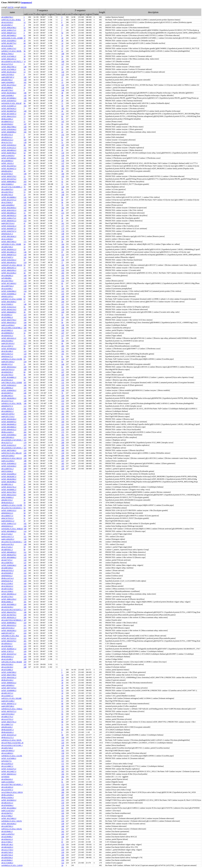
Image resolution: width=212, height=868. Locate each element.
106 (25, 93)
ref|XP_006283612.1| (9, 249)
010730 (10, 7)
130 (63, 187)
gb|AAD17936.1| (7, 281)
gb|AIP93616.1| (7, 644)
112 (63, 114)
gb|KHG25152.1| (7, 140)
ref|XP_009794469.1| (9, 35)
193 (63, 307)
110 (63, 72)
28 (62, 101)
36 (62, 41)
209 (25, 466)
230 (25, 286)
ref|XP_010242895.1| (9, 474)
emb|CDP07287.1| (8, 77)
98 (25, 171)
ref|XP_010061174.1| (9, 48)
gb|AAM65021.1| (8, 411)
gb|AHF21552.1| (7, 135)
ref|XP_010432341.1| (9, 226)
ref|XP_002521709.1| (9, 492)
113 (25, 406)
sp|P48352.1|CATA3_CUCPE (12, 359)
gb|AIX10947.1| (7, 25)
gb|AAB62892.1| (7, 276)
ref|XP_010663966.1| (9, 291)
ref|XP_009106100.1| (9, 419)
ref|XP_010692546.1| (9, 565)
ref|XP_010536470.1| (9, 101)
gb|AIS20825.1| (7, 315)
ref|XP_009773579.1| (9, 688)
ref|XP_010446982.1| (9, 294)
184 (25, 604)
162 (25, 257)
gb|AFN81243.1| (7, 380)
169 (25, 111)
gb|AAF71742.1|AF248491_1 (12, 187)
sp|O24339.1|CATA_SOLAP (11, 103)
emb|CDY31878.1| (8, 414)
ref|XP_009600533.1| (9, 683)
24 (25, 484)
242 (25, 409)
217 (63, 336)
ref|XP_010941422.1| (9, 385)
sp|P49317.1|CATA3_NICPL (11, 51)
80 (25, 495)
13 (62, 67)
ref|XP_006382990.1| (9, 479)
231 (63, 135)
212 (25, 221)
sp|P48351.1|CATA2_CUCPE (12, 505)
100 (25, 174)
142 (25, 210)
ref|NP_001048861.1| (9, 377)
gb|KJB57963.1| (7, 80)
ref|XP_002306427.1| (9, 168)
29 (62, 25)
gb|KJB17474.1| (7, 500)
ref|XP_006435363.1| (9, 322)
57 (62, 184)
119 (63, 153)
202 (25, 432)
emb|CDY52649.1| (8, 456)
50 (62, 106)
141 (63, 192)
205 (25, 218)
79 (62, 46)
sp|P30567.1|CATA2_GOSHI (12, 299)
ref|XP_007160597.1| (9, 114)
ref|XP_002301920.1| (9, 93)
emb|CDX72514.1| (8, 223)
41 (25, 69)
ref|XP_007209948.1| (9, 98)
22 (62, 51)
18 (25, 474)
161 (25, 82)
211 (63, 349)
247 (63, 333)
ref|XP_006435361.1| (9, 677)
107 (25, 124)
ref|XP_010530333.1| (9, 145)
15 (62, 82)
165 (25, 132)
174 (63, 229)
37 (25, 38)
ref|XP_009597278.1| (9, 176)
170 (25, 283)
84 (62, 200)
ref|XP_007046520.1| (9, 349)
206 (63, 458)
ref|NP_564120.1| (8, 409)
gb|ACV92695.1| (7, 304)
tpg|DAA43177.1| (8, 537)
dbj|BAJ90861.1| (7, 602)
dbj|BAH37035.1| (8, 570)
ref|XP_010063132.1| (9, 510)
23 (62, 129)
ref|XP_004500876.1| (9, 422)
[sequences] (26, 2)
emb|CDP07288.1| (8, 706)
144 (63, 90)
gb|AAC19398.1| (7, 591)
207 (25, 620)
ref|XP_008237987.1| (9, 67)
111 (63, 158)
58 (25, 513)
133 (63, 385)
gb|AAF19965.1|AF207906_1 (12, 328)
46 (62, 95)
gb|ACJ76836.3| (7, 202)
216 (63, 430)
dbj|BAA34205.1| (8, 432)
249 (25, 659)
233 (25, 448)
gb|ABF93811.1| (7, 550)
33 (62, 221)
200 (25, 328)
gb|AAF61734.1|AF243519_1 (12, 508)
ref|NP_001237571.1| (9, 200)
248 (63, 364)
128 (63, 330)
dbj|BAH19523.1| (8, 503)
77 (25, 119)
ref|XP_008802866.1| (9, 182)
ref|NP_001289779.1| (9, 43)
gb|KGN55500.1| (7, 664)
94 (62, 322)
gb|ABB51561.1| (7, 484)
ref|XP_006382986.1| (9, 482)
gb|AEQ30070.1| (7, 393)
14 (62, 43)
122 (25, 351)
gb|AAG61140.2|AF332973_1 (12, 610)
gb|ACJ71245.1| (7, 547)
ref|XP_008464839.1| (9, 312)
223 (25, 638)
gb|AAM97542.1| (8, 286)
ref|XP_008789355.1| (9, 215)
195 (63, 176)
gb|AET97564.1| (7, 174)
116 (25, 189)
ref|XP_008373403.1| (9, 242)
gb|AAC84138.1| (7, 667)
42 (62, 182)
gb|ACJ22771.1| (7, 443)
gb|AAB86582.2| (7, 388)
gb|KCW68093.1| (8, 497)
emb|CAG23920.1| (8, 461)
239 (25, 367)
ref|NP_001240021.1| (9, 252)
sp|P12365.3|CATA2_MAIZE (12, 662)
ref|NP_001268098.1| (9, 197)
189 (25, 369)
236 (25, 453)
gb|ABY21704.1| (7, 597)
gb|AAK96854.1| (7, 161)
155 (25, 101)
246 (25, 393)
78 (25, 236)
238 (25, 469)
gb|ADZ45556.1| (7, 372)
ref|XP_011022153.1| (9, 307)
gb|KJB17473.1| (7, 364)
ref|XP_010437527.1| (9, 231)
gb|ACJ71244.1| (7, 534)
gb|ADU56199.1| (7, 607)
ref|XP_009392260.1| (9, 630)
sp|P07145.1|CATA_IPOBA (11, 20)
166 (25, 98)
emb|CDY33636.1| (8, 362)
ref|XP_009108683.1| (9, 427)
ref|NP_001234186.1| (9, 273)
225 (25, 644)
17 (62, 98)
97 (62, 252)
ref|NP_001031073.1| (9, 654)
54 (62, 56)
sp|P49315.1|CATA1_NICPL (11, 403)
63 (62, 124)
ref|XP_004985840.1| (9, 623)
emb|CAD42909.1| (8, 205)
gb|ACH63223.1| (7, 586)
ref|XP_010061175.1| (9, 218)
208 (63, 443)
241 (25, 654)
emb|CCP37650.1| (8, 75)
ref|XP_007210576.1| (9, 179)
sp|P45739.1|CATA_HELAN (11, 453)
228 (63, 375)
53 (25, 163)
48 (62, 93)
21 (62, 80)
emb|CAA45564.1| (8, 325)
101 (25, 281)
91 (25, 518)
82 (62, 116)
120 (25, 140)
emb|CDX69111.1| (8, 521)
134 (63, 278)
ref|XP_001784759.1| (9, 615)
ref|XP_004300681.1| (9, 490)
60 (25, 550)
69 (25, 158)
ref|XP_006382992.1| (9, 398)
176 (25, 597)
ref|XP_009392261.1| (9, 617)
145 (63, 236)
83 (62, 119)
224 (25, 450)
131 (25, 197)
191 (63, 354)
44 (25, 273)
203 (25, 182)
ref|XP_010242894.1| (9, 41)
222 (25, 184)
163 (25, 317)
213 (25, 628)
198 (25, 612)
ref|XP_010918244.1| (9, 129)
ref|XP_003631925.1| (9, 210)
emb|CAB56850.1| (8, 685)
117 (63, 304)
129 (25, 202)
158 (63, 398)
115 (25, 270)
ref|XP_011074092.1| (9, 69)
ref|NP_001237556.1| (9, 85)
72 (62, 179)
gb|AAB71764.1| (7, 90)
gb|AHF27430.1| (7, 247)
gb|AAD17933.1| (7, 375)
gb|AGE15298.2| (7, 46)
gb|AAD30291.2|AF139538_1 (12, 440)
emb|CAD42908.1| (8, 82)
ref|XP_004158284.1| (9, 302)
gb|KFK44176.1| (7, 581)
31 (25, 168)
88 (62, 210)
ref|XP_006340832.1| (9, 213)
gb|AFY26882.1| (7, 670)
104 (25, 526)
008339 (24, 7)
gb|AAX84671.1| (7, 696)
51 (62, 142)
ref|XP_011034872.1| (9, 106)
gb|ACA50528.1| (7, 239)
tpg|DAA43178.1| (8, 544)
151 (25, 179)
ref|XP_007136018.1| (9, 283)
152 (63, 281)
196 (63, 247)
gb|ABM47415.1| (7, 122)
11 (25, 54)
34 (25, 114)
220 (63, 396)
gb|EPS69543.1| (7, 576)
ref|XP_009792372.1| (9, 711)
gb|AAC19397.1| (7, 346)
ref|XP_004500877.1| (9, 229)
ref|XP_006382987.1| (9, 476)
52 (25, 28)
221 (63, 427)
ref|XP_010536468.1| (9, 435)
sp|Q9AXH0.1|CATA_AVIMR (12, 38)
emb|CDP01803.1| (8, 437)
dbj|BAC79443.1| (8, 54)
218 (25, 458)
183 (63, 108)
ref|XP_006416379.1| (9, 641)
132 (63, 249)
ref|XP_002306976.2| (9, 111)
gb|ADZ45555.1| (7, 336)
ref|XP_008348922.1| (9, 552)
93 (25, 265)
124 (63, 155)
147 (63, 122)
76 (25, 187)
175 (63, 432)
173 (63, 377)
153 (25, 576)
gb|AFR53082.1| (7, 646)
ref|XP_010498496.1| (9, 691)
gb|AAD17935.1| (7, 192)
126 (63, 88)
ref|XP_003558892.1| (9, 604)
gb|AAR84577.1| (7, 516)
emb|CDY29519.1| (8, 343)
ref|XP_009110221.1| (9, 338)
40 (62, 148)
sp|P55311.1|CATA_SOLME (11, 698)
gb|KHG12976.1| (7, 296)
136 (63, 161)
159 (63, 453)
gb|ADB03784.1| (7, 17)
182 (25, 150)
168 (25, 325)
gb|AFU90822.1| (7, 317)
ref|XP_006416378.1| (9, 612)
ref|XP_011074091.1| (9, 56)
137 (63, 163)
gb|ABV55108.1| (7, 589)
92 (62, 33)
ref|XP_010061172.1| (9, 30)
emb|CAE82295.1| (8, 539)
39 (25, 226)
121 (63, 369)
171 (25, 242)
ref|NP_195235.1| (8, 163)
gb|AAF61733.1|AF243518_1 (12, 542)
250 (25, 662)
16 (25, 88)
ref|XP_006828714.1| (9, 33)
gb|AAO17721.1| (7, 401)
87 (25, 260)
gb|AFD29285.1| (7, 573)
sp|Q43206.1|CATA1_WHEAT (12, 529)
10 (25, 46)
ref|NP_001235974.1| (9, 166)
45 (62, 127)
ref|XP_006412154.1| (9, 495)
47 (62, 215)
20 (62, 38)
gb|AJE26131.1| (7, 137)
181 (63, 435)
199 (63, 445)
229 (63, 312)
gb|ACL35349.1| (7, 584)
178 (63, 231)
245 (25, 414)
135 (25, 200)
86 (25, 145)
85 (62, 283)
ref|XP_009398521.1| (9, 594)
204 (25, 435)
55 (62, 315)
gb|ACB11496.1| (7, 351)
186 (63, 299)
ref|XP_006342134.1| (9, 309)
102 (63, 208)
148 (25, 67)
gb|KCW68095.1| (8, 184)
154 (63, 239)
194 (25, 322)
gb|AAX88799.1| (7, 563)
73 (25, 116)
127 (63, 64)
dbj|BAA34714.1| (8, 578)
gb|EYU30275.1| (7, 354)
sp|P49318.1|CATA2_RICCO (12, 458)
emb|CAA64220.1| (8, 155)
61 (25, 35)
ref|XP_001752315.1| (9, 638)
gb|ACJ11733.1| (7, 142)
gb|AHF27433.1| (7, 195)
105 (25, 77)
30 (25, 497)
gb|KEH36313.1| (7, 513)
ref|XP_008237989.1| (9, 127)
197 (25, 610)
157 (25, 205)
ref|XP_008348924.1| (9, 150)
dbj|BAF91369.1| (7, 680)
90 (62, 189)
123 (25, 289)
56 (62, 242)
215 (63, 213)
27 (62, 48)
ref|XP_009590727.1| (9, 704)
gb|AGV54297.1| (7, 257)
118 (25, 255)
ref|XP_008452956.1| (9, 270)
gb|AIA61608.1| (7, 289)
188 (63, 296)
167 (25, 390)
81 (62, 137)
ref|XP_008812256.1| (9, 599)
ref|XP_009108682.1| (9, 531)
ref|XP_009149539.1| (9, 262)
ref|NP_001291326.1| (9, 72)
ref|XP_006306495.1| (9, 424)
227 (25, 315)
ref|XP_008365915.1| (9, 221)
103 (25, 106)
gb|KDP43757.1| (7, 406)
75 (25, 48)
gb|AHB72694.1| (7, 568)
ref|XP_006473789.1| (9, 675)
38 (25, 56)
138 (63, 325)
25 (62, 59)
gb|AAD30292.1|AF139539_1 (12, 448)
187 (25, 383)
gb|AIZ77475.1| (7, 560)
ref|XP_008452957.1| (9, 268)
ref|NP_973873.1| (8, 651)
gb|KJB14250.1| (7, 171)
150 (25, 80)
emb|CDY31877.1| (8, 633)
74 (25, 234)
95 (25, 137)
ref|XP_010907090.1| (9, 672)
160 (63, 416)
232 (25, 343)
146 (63, 265)
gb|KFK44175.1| (7, 356)
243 (25, 463)
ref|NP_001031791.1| (9, 487)
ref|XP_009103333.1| (9, 625)
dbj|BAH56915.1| (8, 657)
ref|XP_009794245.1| (9, 108)
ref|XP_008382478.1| (9, 555)
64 (25, 244)
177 (63, 226)
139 (25, 142)
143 (25, 568)
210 (63, 294)
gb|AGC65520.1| (7, 22)
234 (63, 359)
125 (63, 75)
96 (25, 51)
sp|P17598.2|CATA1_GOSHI (12, 383)
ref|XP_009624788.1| (9, 28)
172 (25, 148)
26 (25, 41)
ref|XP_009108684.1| (9, 557)
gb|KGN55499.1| (7, 341)
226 (25, 646)
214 (63, 401)
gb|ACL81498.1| (7, 659)
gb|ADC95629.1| (7, 124)
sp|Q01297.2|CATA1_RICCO (12, 265)
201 (25, 641)
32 (62, 286)
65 (25, 296)
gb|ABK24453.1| (7, 396)
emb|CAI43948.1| (8, 95)
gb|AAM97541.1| (8, 469)
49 (25, 155)
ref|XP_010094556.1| (9, 390)
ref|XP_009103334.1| (9, 367)
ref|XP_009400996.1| (9, 132)
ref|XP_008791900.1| (9, 450)
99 (62, 171)
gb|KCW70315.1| (8, 518)
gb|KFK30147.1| (7, 234)
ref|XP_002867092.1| (9, 153)
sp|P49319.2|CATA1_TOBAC (12, 709)
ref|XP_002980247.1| (9, 649)
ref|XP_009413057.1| (9, 59)
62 (62, 140)
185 (63, 463)
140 (63, 289)
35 (25, 30)
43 (62, 132)
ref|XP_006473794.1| (9, 320)
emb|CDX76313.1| (8, 369)
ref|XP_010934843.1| (9, 463)
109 (63, 61)
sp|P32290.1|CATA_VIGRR (11, 244)
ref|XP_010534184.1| (9, 466)
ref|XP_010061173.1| (9, 523)
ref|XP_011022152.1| (9, 445)
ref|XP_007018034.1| (9, 158)
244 (63, 302)
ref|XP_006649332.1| (9, 430)
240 (25, 411)
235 (25, 356)
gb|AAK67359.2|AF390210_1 (12, 620)
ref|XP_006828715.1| (9, 255)
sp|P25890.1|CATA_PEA (10, 636)
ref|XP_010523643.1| (9, 260)
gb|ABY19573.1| (7, 693)
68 (25, 43)
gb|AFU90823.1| (7, 330)
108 (63, 54)
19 (25, 85)
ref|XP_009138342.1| (9, 236)
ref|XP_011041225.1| (9, 148)
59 (62, 69)
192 (25, 320)
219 (25, 262)
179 (63, 419)
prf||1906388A (6, 278)
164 (63, 244)
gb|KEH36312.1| (7, 526)
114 (63, 85)
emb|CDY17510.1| (8, 416)
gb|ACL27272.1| (7, 64)
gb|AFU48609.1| (7, 88)
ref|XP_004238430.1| (9, 208)
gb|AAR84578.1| (7, 189)
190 (63, 195)
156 (63, 260)
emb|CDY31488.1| (8, 701)
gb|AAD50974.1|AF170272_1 (12, 61)
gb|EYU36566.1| (7, 471)
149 (63, 448)
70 (62, 205)
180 (63, 341)
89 (25, 510)
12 (25, 22)
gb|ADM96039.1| (8, 333)
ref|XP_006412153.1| (9, 116)
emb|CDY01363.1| (8, 628)
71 (62, 103)
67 (25, 299)
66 (25, 103)
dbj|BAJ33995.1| (7, 119)
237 (25, 338)
